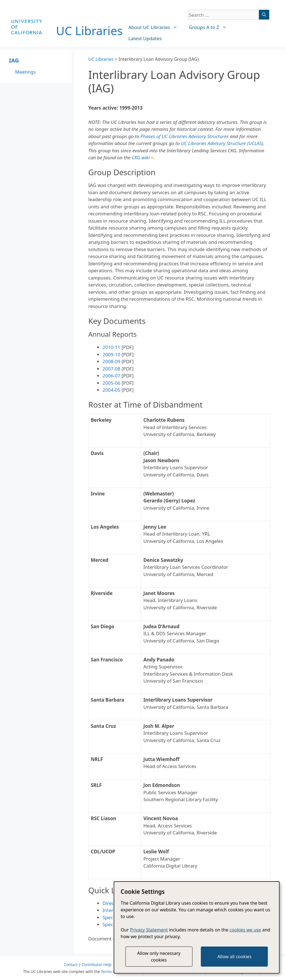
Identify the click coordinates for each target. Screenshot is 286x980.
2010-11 (111, 347)
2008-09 (111, 361)
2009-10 (111, 354)
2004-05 (111, 390)
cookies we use (245, 930)
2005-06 (111, 383)
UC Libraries (90, 31)
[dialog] (197, 927)
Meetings (25, 72)
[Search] (264, 15)
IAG (14, 60)
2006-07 (111, 376)
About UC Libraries (156, 27)
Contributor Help (96, 965)
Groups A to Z (211, 27)
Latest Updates (145, 38)
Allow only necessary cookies (159, 957)
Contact (71, 965)
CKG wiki (143, 157)
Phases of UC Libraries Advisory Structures (185, 136)
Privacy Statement (149, 930)
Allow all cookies (234, 957)
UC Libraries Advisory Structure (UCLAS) (222, 143)
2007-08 (111, 369)
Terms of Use (112, 972)
